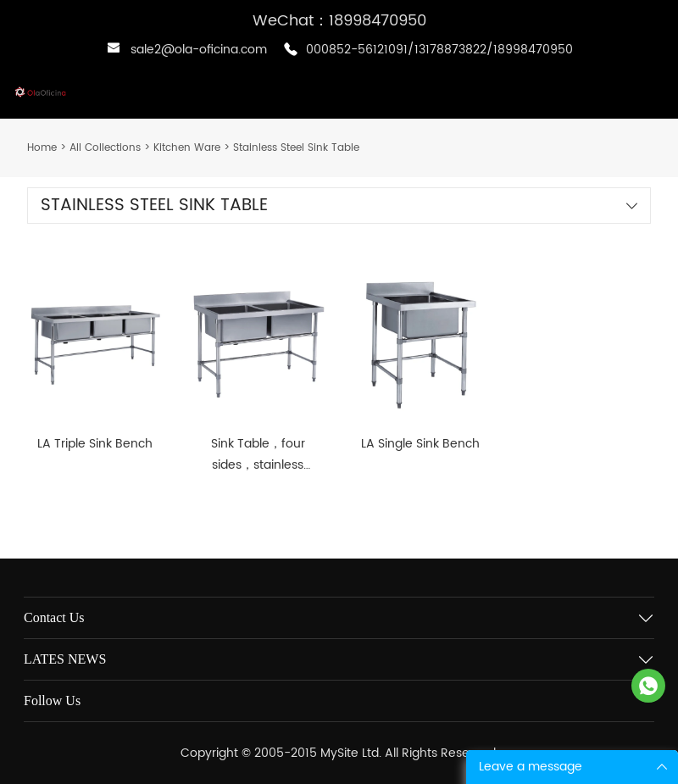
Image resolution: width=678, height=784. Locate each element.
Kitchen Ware (187, 148)
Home (42, 148)
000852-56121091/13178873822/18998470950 (439, 50)
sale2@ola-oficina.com (199, 50)
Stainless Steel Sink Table (296, 148)
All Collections (105, 148)
